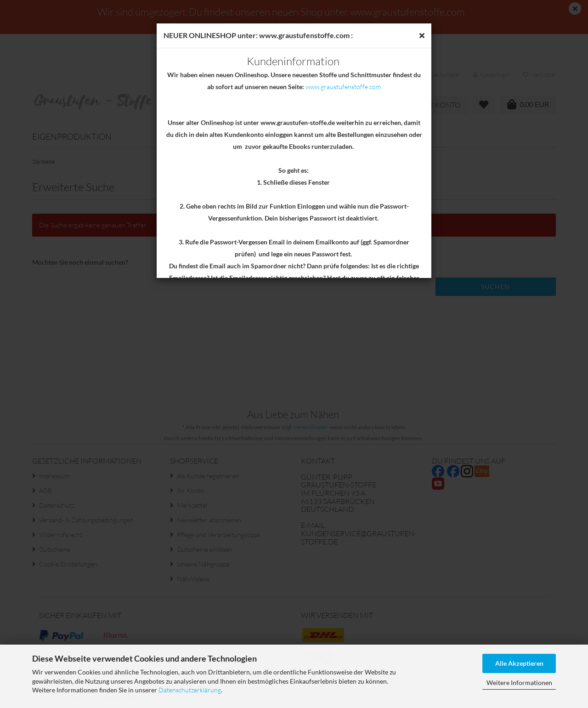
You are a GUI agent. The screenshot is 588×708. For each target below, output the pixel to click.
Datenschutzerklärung (190, 690)
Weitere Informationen (519, 683)
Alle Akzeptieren (519, 663)
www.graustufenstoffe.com (343, 87)
